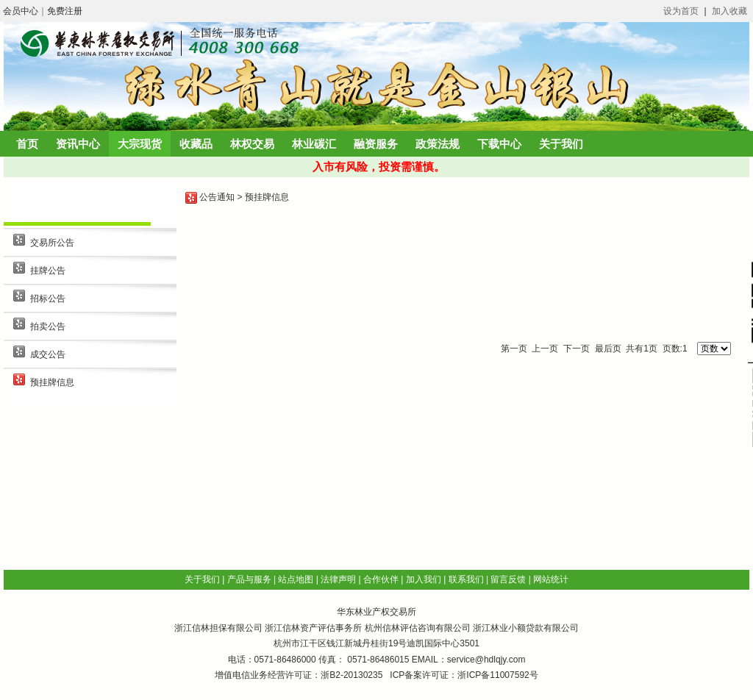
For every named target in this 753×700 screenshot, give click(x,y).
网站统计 (551, 579)
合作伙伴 (381, 579)
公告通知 (217, 197)
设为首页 (681, 11)
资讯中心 (78, 144)
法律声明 (338, 579)
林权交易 (252, 144)
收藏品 (196, 144)
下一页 (577, 349)
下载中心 (499, 144)
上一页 (545, 349)
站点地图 (296, 579)
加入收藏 (729, 11)
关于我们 (561, 144)
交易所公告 (52, 243)
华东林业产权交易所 (376, 612)
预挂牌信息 (52, 382)
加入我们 (424, 579)
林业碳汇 (314, 144)
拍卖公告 (48, 326)
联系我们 (466, 579)
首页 (27, 144)
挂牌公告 (48, 271)
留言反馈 (508, 579)
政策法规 (438, 144)
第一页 (514, 349)
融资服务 (376, 144)
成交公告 (48, 354)
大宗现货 (140, 144)
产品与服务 (249, 579)
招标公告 (48, 299)
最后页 (608, 349)
